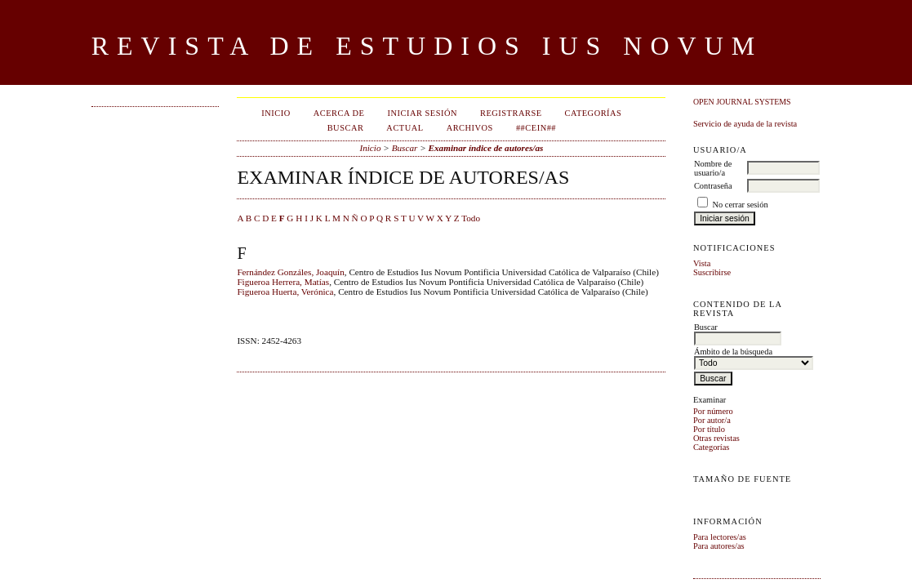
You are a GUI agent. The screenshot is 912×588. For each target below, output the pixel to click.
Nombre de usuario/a (713, 168)
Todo (471, 218)
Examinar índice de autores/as (486, 148)
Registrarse (511, 113)
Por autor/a (712, 420)
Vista (702, 263)
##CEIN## (536, 128)
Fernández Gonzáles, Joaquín (290, 272)
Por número (713, 411)
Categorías (711, 447)
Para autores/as (719, 546)
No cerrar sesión (741, 205)
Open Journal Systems (742, 102)
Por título (709, 429)
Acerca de (339, 113)
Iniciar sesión (422, 113)
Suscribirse (712, 272)
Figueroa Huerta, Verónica (285, 292)
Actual (405, 128)
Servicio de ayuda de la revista (745, 124)
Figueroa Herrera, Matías (283, 282)
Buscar (346, 128)
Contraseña (713, 186)
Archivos (470, 128)
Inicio (276, 113)
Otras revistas (716, 438)
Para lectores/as (720, 537)
